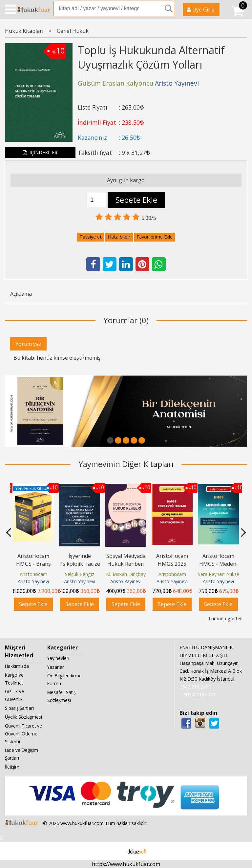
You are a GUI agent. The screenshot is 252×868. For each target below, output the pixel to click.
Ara (169, 9)
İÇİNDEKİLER (40, 152)
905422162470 (199, 695)
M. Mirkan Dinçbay (126, 574)
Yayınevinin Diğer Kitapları (126, 464)
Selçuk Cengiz (80, 574)
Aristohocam (33, 574)
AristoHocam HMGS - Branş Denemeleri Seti (33, 564)
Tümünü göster (225, 618)
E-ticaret (116, 851)
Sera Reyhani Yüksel (219, 574)
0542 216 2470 (195, 687)
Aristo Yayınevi (33, 581)
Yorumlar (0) (126, 320)
